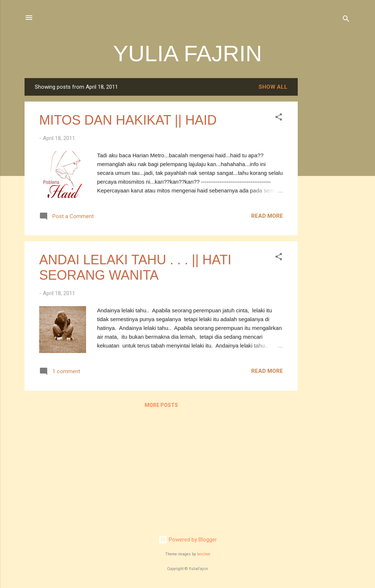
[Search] (346, 20)
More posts (161, 405)
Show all (273, 87)
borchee (204, 554)
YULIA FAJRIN (188, 53)
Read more (267, 216)
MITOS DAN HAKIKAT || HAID (128, 120)
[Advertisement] (327, 188)
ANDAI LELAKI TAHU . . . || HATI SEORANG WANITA (135, 267)
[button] (279, 118)
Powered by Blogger (188, 540)
